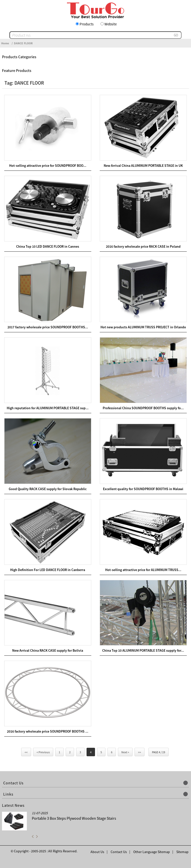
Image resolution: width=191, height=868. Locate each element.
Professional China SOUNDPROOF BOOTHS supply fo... (143, 408)
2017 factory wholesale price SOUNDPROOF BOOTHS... (48, 327)
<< (26, 752)
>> (140, 752)
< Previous (43, 752)
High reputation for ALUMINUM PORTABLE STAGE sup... (48, 408)
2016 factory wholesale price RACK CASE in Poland (143, 246)
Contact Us (119, 852)
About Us (97, 852)
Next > (125, 752)
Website (111, 24)
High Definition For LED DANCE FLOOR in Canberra (48, 570)
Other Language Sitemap (152, 852)
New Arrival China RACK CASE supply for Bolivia (48, 650)
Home (5, 43)
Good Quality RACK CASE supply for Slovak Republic (48, 489)
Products (87, 24)
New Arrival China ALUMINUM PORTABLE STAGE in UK (143, 166)
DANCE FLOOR (23, 43)
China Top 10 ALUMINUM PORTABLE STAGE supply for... (143, 650)
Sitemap (182, 852)
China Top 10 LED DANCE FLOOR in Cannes (48, 246)
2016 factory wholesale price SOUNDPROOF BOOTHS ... (48, 731)
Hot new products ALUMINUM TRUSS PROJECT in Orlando (143, 327)
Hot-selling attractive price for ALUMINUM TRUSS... (143, 570)
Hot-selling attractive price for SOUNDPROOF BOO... (48, 166)
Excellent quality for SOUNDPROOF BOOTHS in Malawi (143, 489)
